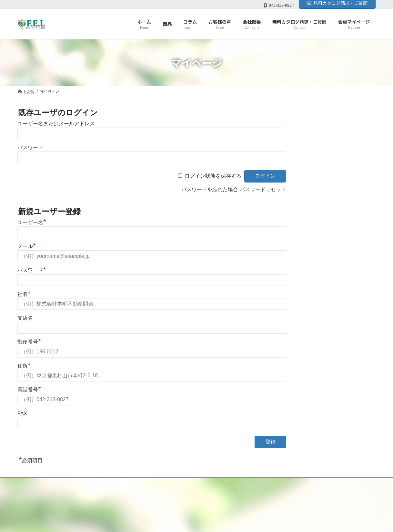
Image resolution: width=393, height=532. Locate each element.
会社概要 (186, 496)
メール (27, 246)
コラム (146, 496)
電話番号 (29, 390)
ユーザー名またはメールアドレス (56, 124)
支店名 (25, 318)
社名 (24, 294)
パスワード (30, 147)
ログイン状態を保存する (213, 176)
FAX (22, 414)
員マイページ (233, 496)
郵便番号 (29, 342)
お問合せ (206, 496)
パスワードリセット (263, 189)
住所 (24, 366)
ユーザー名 (32, 222)
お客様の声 (165, 496)
